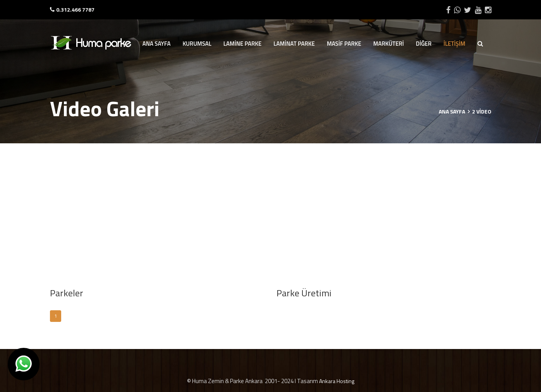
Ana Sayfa (452, 111)
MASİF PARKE (344, 44)
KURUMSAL (197, 44)
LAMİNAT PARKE (294, 44)
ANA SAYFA (157, 44)
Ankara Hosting (337, 381)
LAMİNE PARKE (243, 44)
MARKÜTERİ (389, 44)
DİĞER (424, 44)
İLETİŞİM (454, 44)
